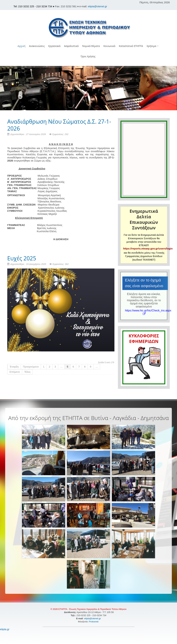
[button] (89, 64)
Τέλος (27, 372)
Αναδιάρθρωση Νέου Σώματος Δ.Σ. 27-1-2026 (59, 125)
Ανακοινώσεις (37, 46)
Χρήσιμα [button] (153, 46)
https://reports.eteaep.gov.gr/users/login (148, 249)
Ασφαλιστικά (71, 46)
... (61, 367)
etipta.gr (5, 629)
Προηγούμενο (31, 367)
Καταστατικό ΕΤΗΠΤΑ (131, 46)
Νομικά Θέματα (91, 46)
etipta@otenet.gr (97, 6)
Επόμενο (15, 372)
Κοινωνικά (109, 46)
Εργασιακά (54, 46)
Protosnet (94, 622)
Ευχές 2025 (22, 258)
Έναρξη (14, 367)
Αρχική (22, 46)
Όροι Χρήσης (88, 56)
